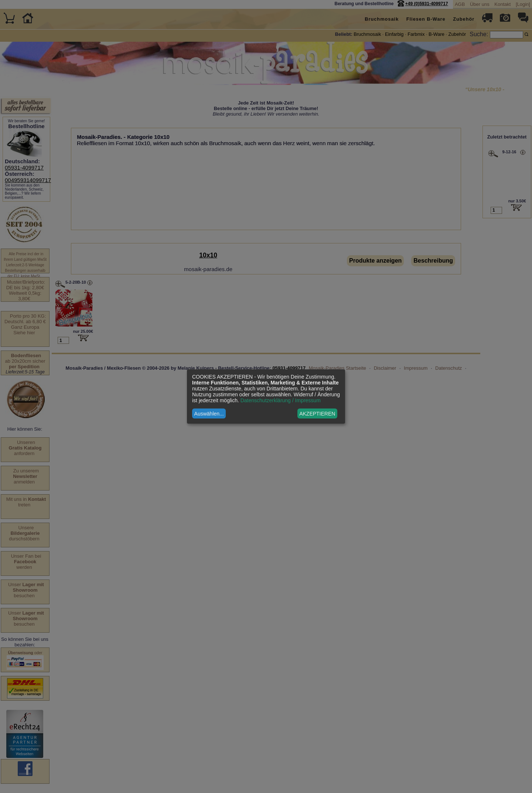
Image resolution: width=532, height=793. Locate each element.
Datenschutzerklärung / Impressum (281, 400)
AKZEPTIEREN (317, 414)
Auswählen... (209, 414)
